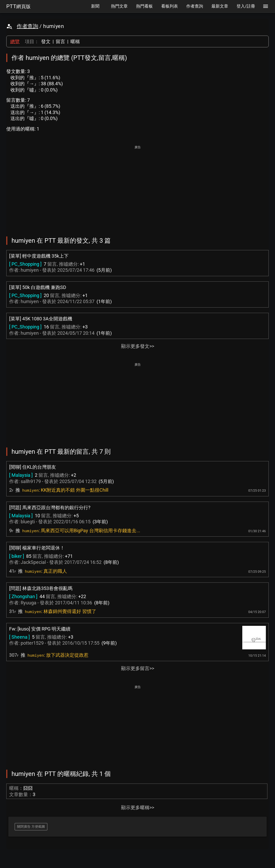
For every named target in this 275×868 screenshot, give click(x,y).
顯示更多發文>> (138, 346)
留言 (60, 41)
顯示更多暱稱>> (138, 807)
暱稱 (75, 41)
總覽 (15, 41)
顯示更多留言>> (138, 668)
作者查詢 (27, 26)
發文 (46, 41)
